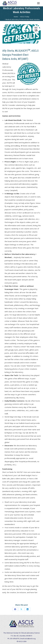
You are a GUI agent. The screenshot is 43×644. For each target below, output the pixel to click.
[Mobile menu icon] (38, 3)
